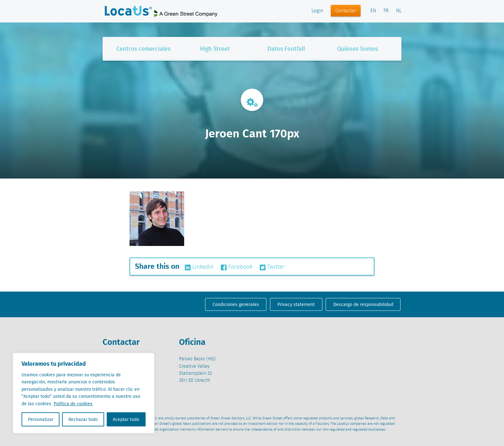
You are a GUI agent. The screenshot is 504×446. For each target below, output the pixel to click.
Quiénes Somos (357, 49)
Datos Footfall (286, 49)
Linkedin (199, 267)
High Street (215, 49)
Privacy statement (296, 304)
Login (317, 11)
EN (373, 11)
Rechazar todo (83, 419)
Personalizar (41, 419)
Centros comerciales (143, 49)
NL (399, 11)
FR (386, 11)
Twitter (272, 267)
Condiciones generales (236, 304)
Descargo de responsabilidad (363, 304)
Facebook (237, 267)
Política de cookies (73, 404)
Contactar (346, 11)
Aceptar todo (126, 419)
